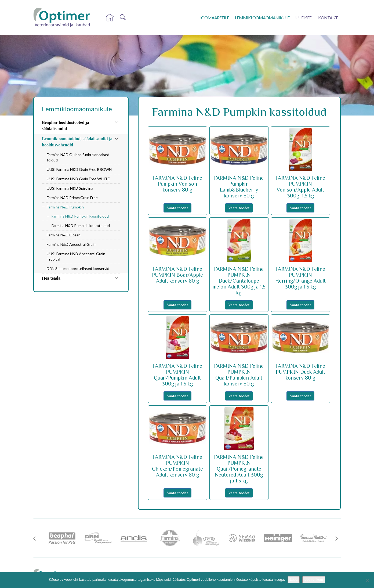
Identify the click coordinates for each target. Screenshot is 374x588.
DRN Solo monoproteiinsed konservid (78, 268)
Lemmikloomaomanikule (262, 18)
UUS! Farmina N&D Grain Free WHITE (78, 179)
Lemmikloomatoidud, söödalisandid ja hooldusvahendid (77, 142)
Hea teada (51, 278)
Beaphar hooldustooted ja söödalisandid (66, 125)
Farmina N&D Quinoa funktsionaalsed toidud (78, 157)
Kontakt (328, 18)
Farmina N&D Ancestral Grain (71, 244)
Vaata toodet (177, 208)
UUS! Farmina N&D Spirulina (70, 188)
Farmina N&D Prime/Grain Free (72, 198)
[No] (367, 580)
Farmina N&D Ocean (64, 235)
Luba (294, 580)
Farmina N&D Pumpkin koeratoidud (81, 226)
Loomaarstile (214, 18)
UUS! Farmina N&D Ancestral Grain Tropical (76, 256)
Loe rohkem (314, 580)
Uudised (304, 18)
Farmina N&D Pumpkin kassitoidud (80, 216)
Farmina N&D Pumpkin (65, 207)
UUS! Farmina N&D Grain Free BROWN (79, 169)
